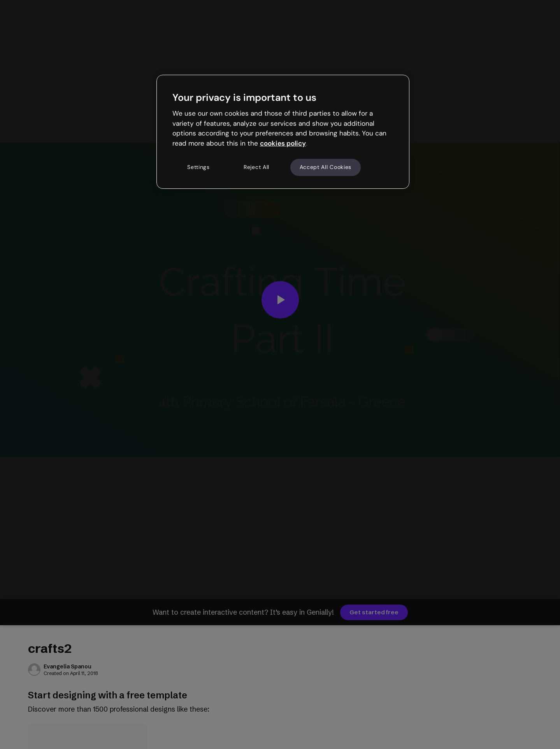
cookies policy (283, 143)
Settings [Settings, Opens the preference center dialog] (198, 167)
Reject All (256, 167)
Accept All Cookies (326, 167)
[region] (283, 132)
